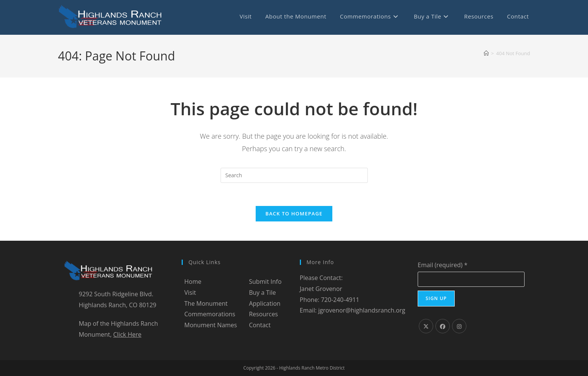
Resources (263, 314)
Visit (190, 292)
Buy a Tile (262, 292)
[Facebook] (443, 326)
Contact (260, 325)
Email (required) (443, 265)
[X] (426, 326)
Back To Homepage (294, 214)
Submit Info (265, 282)
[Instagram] (459, 326)
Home (193, 282)
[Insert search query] (294, 175)
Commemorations (210, 314)
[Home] (486, 53)
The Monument (206, 303)
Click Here (127, 334)
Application (265, 303)
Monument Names (211, 325)
